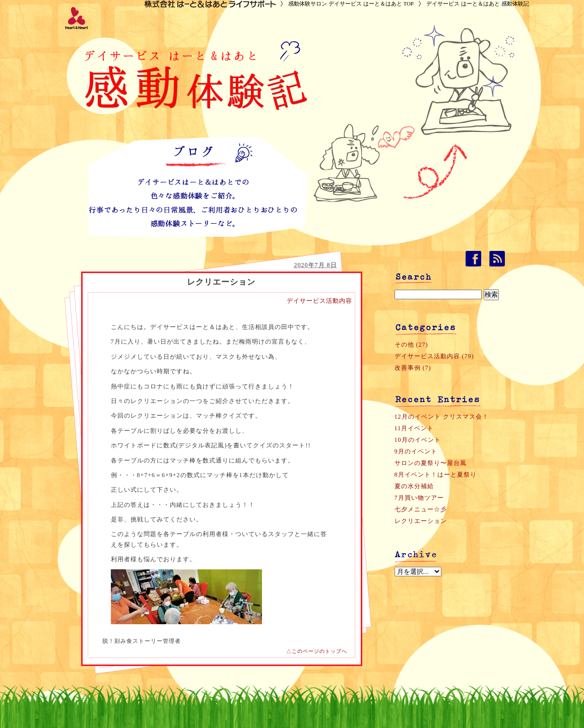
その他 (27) (411, 345)
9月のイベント (416, 451)
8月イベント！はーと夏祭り (436, 475)
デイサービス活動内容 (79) (434, 356)
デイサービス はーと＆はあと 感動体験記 (478, 4)
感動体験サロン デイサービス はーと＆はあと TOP (351, 4)
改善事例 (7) (413, 368)
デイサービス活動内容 (319, 301)
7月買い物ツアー (419, 498)
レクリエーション (421, 521)
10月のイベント (418, 440)
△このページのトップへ (317, 651)
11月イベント (414, 428)
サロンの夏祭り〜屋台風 (431, 463)
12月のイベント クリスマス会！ (442, 417)
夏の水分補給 (414, 486)
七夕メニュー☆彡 (421, 509)
